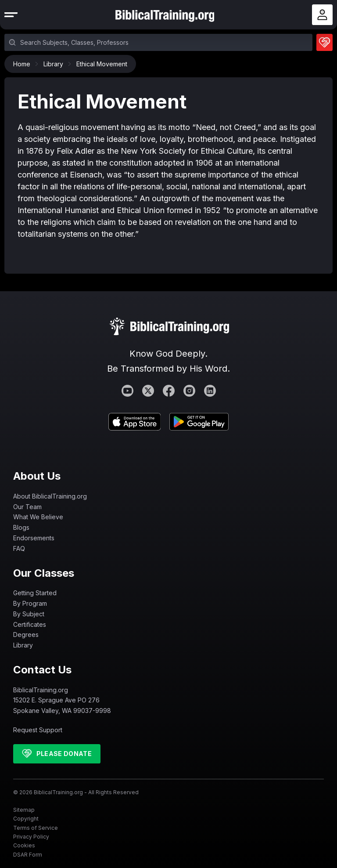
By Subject (29, 614)
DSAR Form (28, 855)
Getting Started (35, 593)
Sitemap (24, 810)
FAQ (19, 548)
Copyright (26, 819)
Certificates (30, 624)
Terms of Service (36, 828)
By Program (30, 603)
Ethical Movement (102, 64)
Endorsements (34, 538)
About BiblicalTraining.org (50, 496)
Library (56, 64)
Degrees (26, 635)
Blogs (21, 527)
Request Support (38, 730)
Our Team (27, 507)
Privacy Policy (31, 837)
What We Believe (38, 517)
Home (24, 64)
